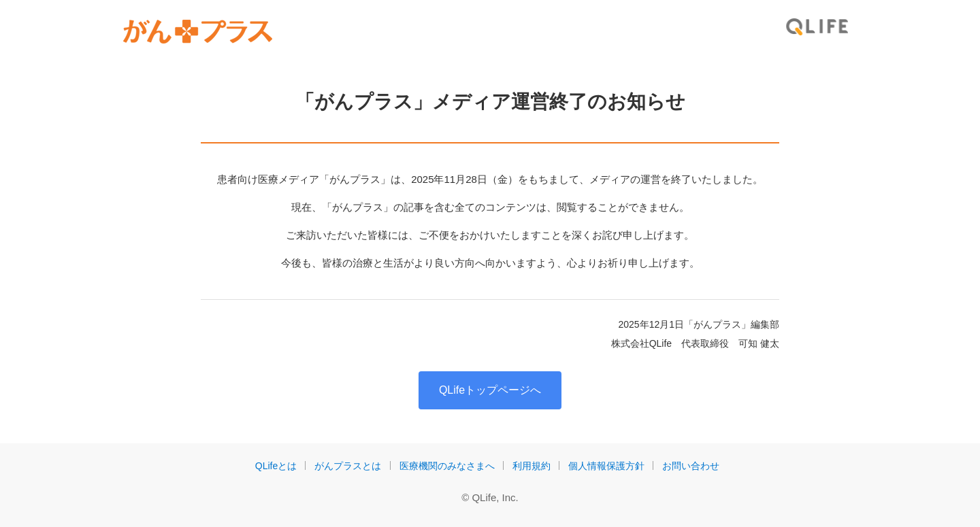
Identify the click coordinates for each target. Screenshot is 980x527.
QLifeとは (276, 466)
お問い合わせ (691, 466)
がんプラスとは (348, 466)
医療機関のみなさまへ (447, 466)
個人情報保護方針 (606, 466)
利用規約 (532, 466)
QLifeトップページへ (490, 390)
